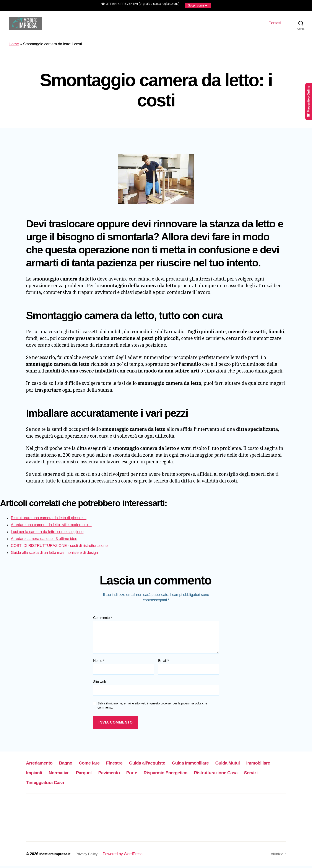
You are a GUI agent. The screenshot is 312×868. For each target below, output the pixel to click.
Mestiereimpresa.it (56, 856)
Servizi (91, 784)
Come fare (97, 764)
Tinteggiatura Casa (128, 784)
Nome (99, 662)
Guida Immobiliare (212, 764)
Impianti (69, 774)
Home (14, 46)
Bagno (71, 764)
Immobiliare (40, 774)
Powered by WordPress (126, 856)
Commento (102, 619)
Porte (179, 774)
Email (163, 662)
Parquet (125, 774)
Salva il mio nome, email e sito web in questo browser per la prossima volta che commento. (152, 707)
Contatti (275, 24)
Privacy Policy (89, 856)
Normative (97, 774)
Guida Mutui (254, 764)
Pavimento (153, 774)
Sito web (100, 683)
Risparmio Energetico (217, 774)
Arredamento (41, 764)
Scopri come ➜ (198, 5)
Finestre (125, 764)
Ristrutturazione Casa (51, 784)
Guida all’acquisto (163, 764)
